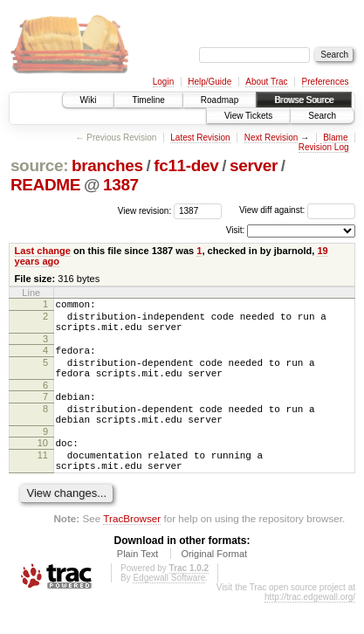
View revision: (145, 210)
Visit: (236, 230)
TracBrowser (132, 550)
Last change (43, 251)
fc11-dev (186, 165)
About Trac (266, 82)
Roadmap (220, 100)
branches (107, 165)
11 (43, 481)
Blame (335, 138)
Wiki (89, 100)
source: (39, 165)
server (254, 165)
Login (163, 82)
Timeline (148, 100)
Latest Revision (200, 138)
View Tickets (248, 116)
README (45, 185)
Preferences (326, 82)
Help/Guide (209, 82)
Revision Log (324, 147)
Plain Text (138, 585)
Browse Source (304, 100)
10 (43, 466)
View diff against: (297, 210)
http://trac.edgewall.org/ (310, 628)
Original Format (214, 585)
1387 (121, 185)
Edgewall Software (169, 609)
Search (322, 116)
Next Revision (271, 138)
